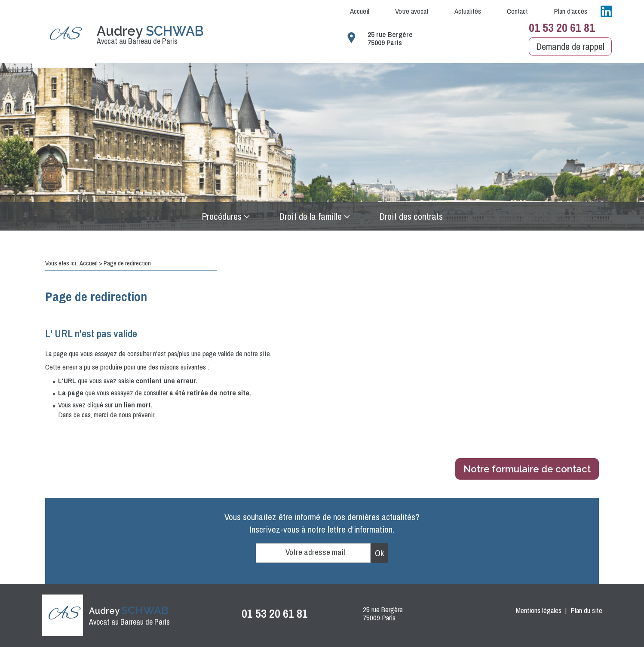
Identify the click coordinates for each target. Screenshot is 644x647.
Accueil (360, 11)
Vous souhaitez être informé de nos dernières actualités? (322, 523)
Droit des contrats (411, 216)
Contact (517, 11)
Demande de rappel (570, 46)
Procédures (222, 216)
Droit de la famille (310, 216)
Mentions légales (539, 610)
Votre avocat (412, 11)
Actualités (468, 11)
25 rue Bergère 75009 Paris (390, 38)
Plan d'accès (570, 11)
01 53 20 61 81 (562, 28)
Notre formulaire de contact (527, 469)
